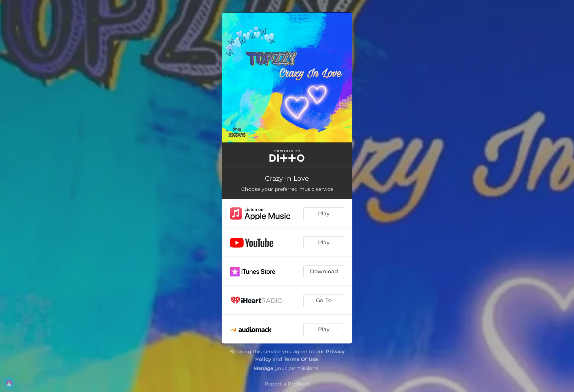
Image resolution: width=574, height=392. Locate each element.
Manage (264, 368)
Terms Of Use (301, 359)
